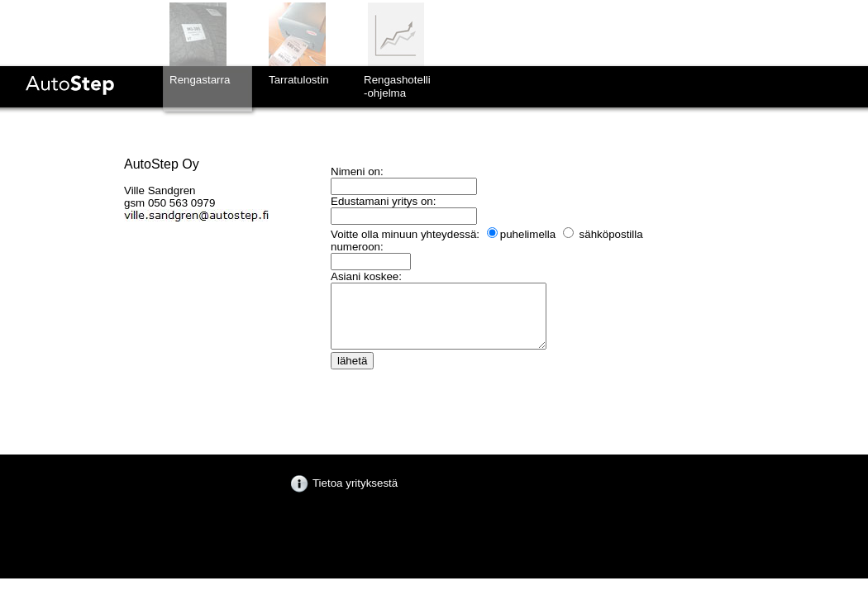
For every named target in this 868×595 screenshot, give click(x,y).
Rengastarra (200, 80)
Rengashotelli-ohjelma (397, 86)
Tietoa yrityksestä (344, 483)
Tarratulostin (299, 80)
